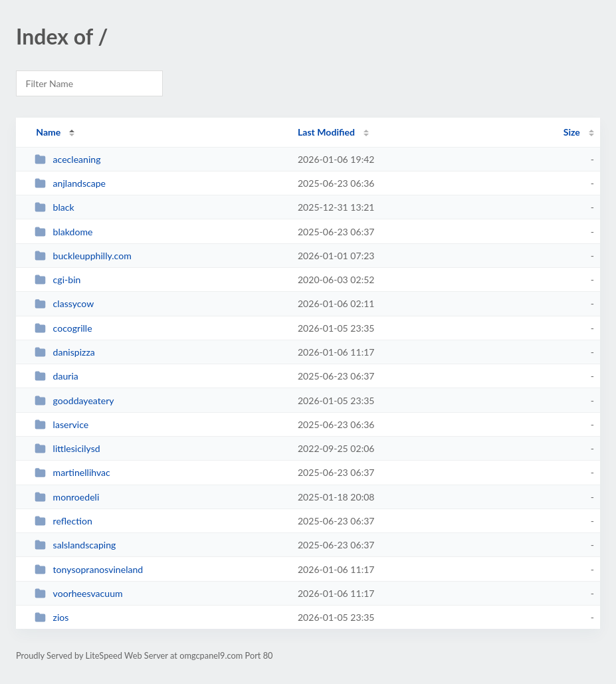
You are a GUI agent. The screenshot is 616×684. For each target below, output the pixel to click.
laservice (61, 424)
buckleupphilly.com (83, 256)
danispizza (65, 352)
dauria (56, 376)
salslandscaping (75, 545)
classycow (64, 303)
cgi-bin (57, 280)
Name (48, 132)
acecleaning (67, 159)
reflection (63, 521)
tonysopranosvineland (89, 569)
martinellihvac (72, 472)
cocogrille (63, 328)
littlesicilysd (67, 448)
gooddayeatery (74, 400)
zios (51, 617)
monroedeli (67, 497)
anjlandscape (70, 183)
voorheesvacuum (78, 593)
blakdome (63, 232)
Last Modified (326, 132)
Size (572, 132)
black (54, 207)
